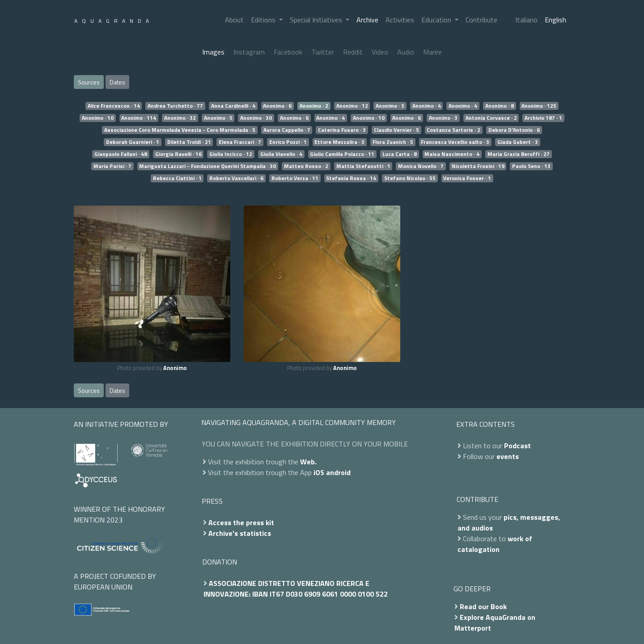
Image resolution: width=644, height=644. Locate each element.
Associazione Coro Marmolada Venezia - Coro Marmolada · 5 (180, 130)
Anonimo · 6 (277, 106)
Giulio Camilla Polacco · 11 (342, 154)
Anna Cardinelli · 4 (233, 106)
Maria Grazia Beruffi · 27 (519, 154)
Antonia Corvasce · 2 (491, 118)
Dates (117, 82)
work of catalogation (495, 544)
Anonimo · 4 (427, 106)
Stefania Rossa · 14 (351, 178)
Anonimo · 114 (139, 118)
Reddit (353, 52)
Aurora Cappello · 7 (287, 130)
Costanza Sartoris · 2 (453, 130)
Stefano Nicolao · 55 (410, 178)
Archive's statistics (240, 533)
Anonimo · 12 (352, 106)
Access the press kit (241, 522)
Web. (308, 462)
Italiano (526, 20)
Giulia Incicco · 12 (231, 154)
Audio (406, 52)
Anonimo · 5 (218, 118)
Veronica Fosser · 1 (467, 178)
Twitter (323, 52)
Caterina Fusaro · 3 (342, 130)
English (555, 20)
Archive (367, 20)
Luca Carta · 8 (400, 154)
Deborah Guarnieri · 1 (133, 142)
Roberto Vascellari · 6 (236, 178)
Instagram (249, 52)
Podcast (517, 446)
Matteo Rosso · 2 (306, 166)
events (508, 456)
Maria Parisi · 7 (112, 166)
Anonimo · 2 (314, 106)
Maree (432, 52)
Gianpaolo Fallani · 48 (121, 154)
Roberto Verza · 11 (295, 178)
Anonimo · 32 (180, 118)
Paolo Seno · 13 (531, 166)
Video (380, 52)
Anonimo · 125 (539, 106)
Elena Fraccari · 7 (240, 142)
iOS (319, 472)
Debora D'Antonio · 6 (514, 130)
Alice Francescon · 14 (114, 106)
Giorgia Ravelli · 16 (178, 154)
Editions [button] (264, 20)
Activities (400, 20)
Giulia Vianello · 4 (281, 154)
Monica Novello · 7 (421, 166)
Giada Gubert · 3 (518, 142)
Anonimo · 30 (256, 118)
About (234, 20)
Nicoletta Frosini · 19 (478, 166)
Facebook (288, 52)
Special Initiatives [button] (317, 20)
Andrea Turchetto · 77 (175, 106)
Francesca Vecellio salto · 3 (455, 142)
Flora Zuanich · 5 (393, 142)
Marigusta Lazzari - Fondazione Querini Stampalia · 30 (208, 166)
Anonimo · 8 (500, 106)
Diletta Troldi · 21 (189, 142)
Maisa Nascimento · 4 (452, 154)
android (338, 472)
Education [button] (437, 20)
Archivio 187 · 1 (543, 118)
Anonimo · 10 (98, 118)
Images (213, 52)
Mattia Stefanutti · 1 (363, 166)
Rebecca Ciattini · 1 (177, 178)
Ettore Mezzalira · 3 (339, 142)
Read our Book (483, 606)
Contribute (481, 20)
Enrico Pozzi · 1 (288, 142)
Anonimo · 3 (390, 106)
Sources (89, 82)
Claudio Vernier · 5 (396, 130)
